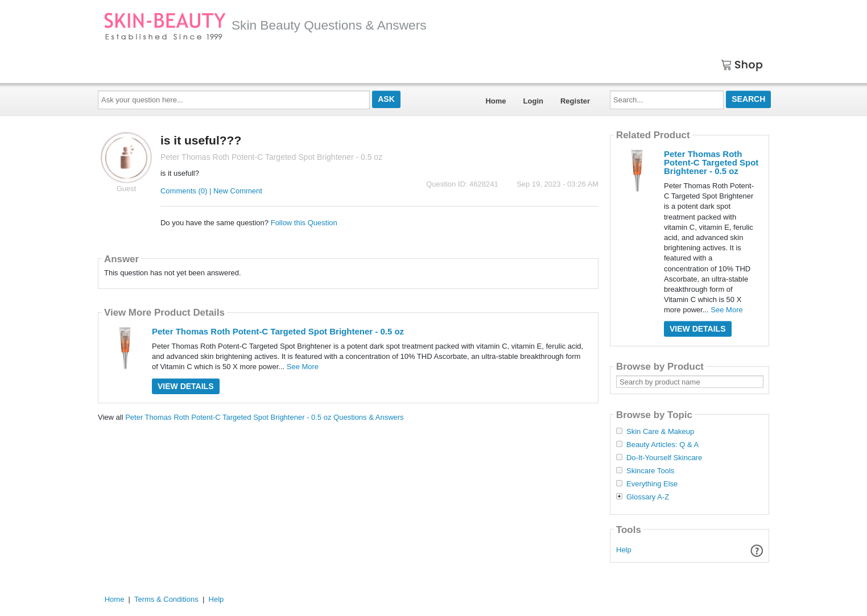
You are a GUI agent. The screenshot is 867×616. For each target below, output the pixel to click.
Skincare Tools (650, 471)
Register (575, 101)
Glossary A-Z (648, 497)
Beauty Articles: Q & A (662, 445)
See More (303, 367)
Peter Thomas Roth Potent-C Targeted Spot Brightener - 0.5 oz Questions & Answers (264, 417)
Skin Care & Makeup (660, 432)
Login (533, 101)
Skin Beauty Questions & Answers (265, 25)
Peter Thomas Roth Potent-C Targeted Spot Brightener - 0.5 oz (278, 331)
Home (496, 101)
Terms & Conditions (166, 599)
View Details (186, 386)
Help (624, 550)
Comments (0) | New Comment (211, 191)
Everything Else (652, 484)
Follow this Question (304, 223)
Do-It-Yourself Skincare (664, 458)
